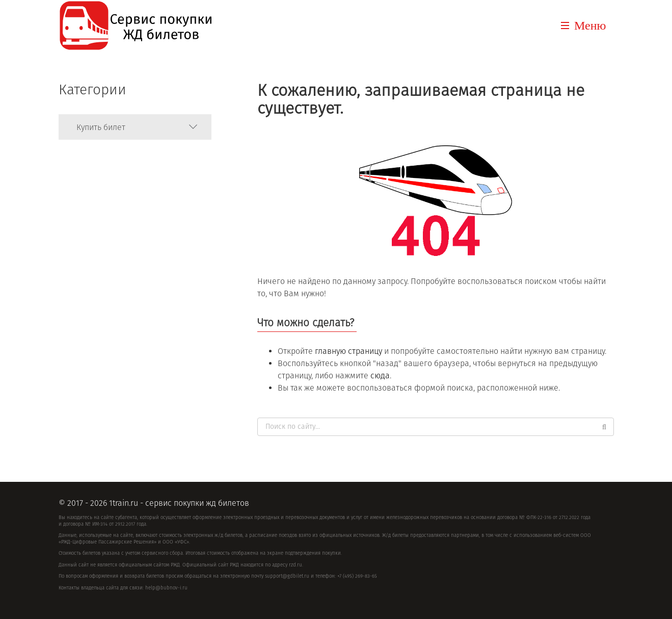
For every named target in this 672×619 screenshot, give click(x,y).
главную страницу (348, 351)
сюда (380, 376)
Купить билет (101, 127)
